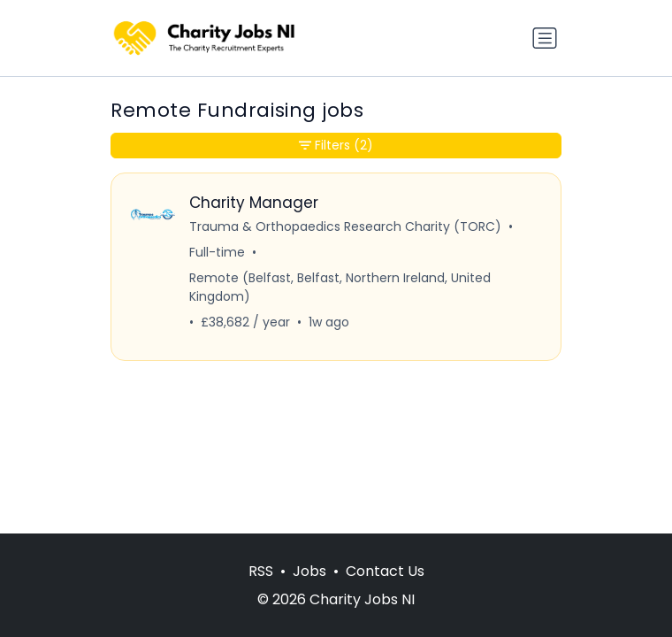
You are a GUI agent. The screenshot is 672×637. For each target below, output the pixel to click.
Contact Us (385, 571)
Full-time (217, 252)
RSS (261, 571)
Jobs (309, 571)
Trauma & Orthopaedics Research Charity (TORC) (345, 226)
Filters (336, 146)
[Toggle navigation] (545, 38)
